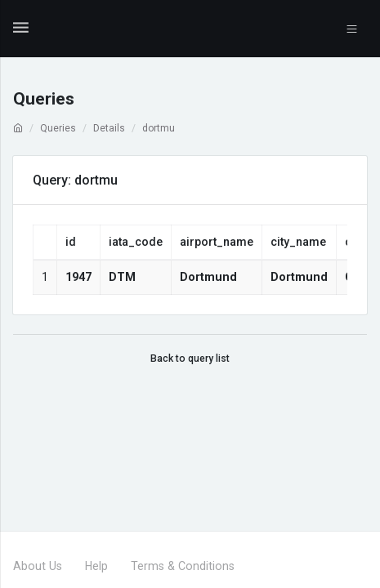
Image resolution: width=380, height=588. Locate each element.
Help (96, 566)
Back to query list (190, 359)
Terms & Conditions (183, 566)
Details (109, 128)
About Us (38, 566)
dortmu (159, 128)
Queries (58, 128)
